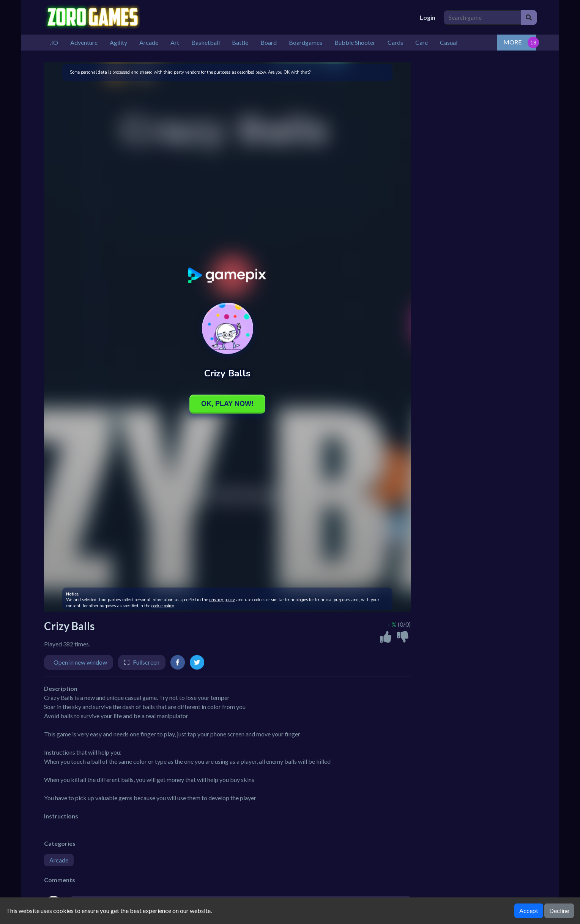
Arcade (59, 860)
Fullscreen (146, 662)
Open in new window (80, 662)
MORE (512, 42)
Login (428, 17)
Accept (529, 911)
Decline (559, 911)
